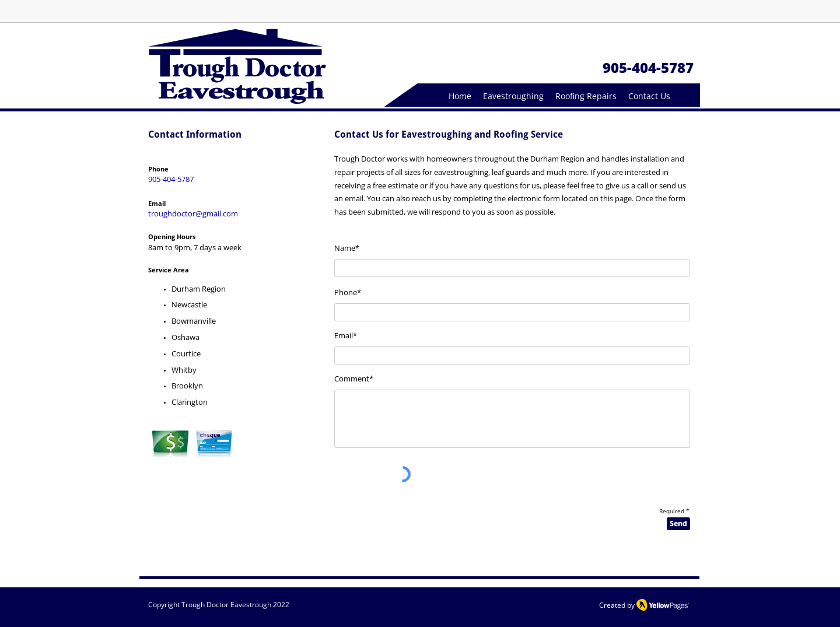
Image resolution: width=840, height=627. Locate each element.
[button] (513, 96)
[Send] (678, 524)
